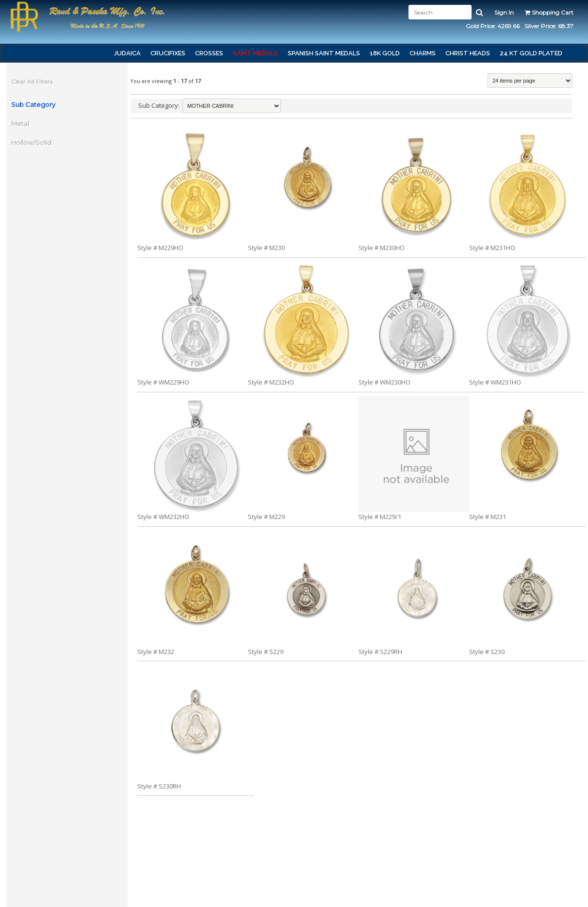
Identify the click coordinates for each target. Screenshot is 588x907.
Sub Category (34, 104)
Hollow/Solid (32, 142)
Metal (21, 123)
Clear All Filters (33, 81)
